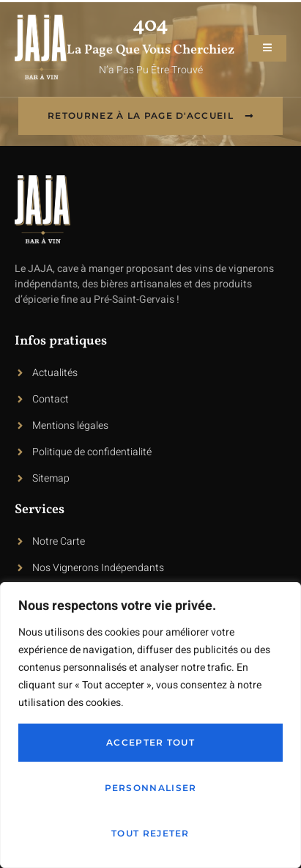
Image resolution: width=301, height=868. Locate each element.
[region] (150, 725)
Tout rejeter (150, 833)
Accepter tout (150, 742)
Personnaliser (151, 788)
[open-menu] (267, 48)
